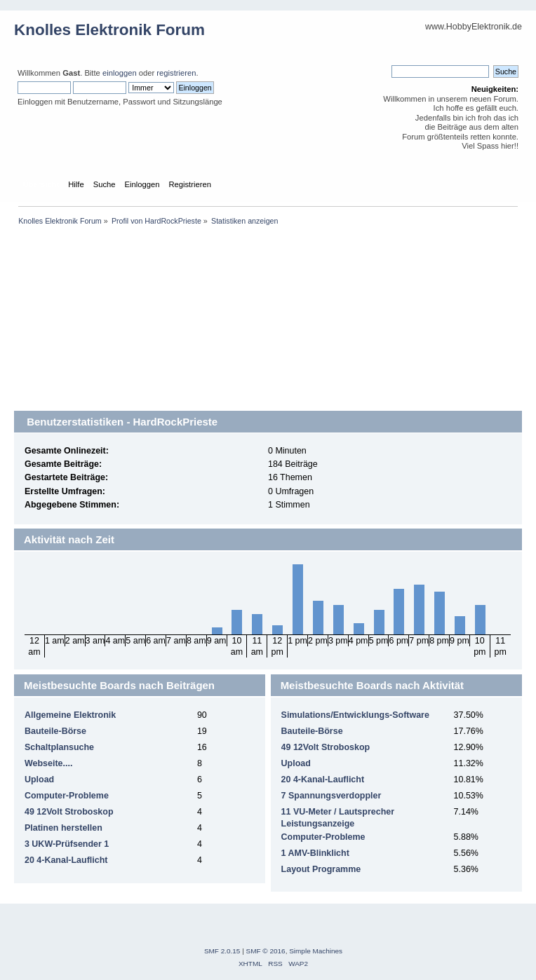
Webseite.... (48, 763)
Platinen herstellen (63, 828)
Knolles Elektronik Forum (109, 30)
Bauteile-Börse (55, 731)
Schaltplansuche (59, 747)
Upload (39, 780)
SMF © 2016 (266, 951)
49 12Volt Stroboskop (69, 812)
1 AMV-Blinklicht (315, 853)
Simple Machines (316, 951)
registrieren (176, 73)
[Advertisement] (268, 329)
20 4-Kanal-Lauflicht (66, 860)
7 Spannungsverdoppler (331, 796)
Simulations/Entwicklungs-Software (355, 715)
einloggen (120, 73)
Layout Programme (321, 869)
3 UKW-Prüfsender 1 (67, 844)
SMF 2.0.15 (222, 951)
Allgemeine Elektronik (70, 715)
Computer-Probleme (67, 796)
